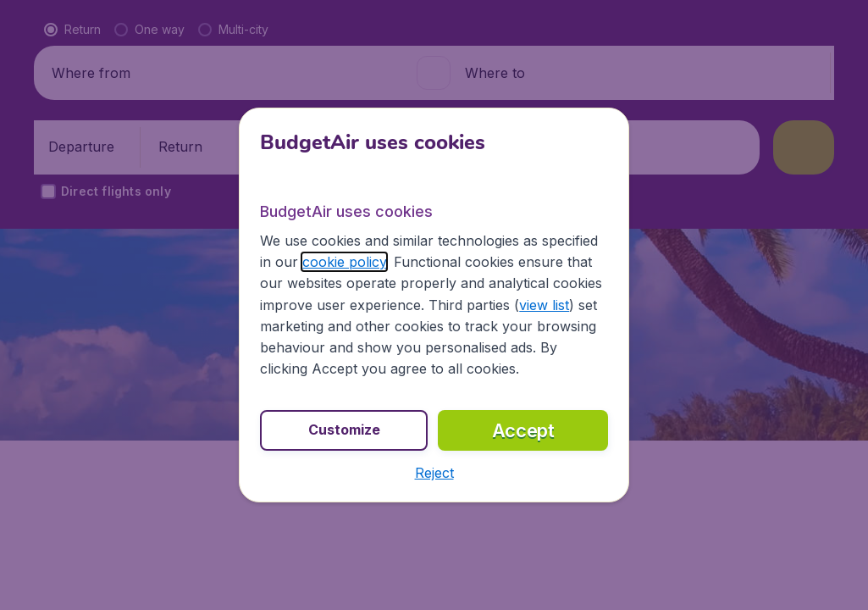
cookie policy (344, 262)
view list (544, 305)
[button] (434, 473)
